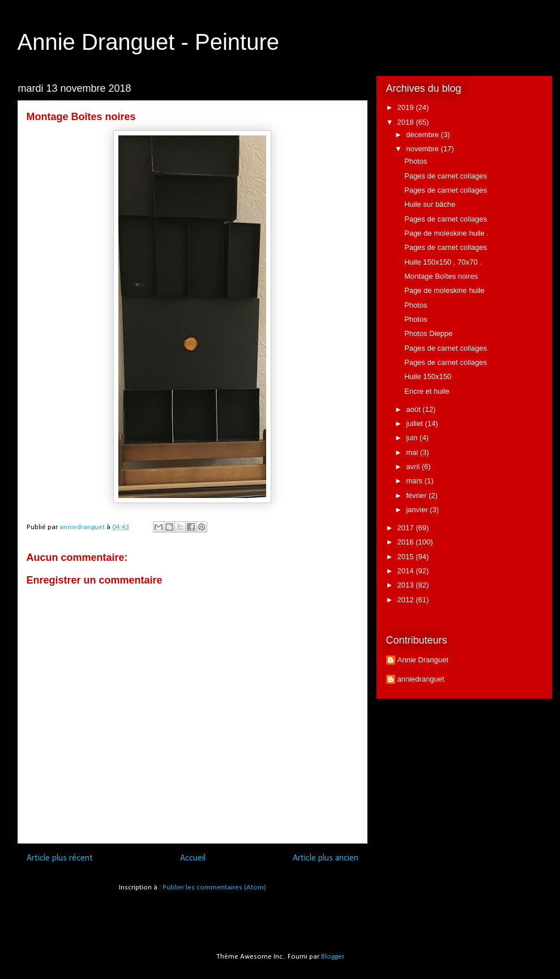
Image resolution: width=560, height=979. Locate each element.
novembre (423, 149)
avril (414, 467)
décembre (423, 135)
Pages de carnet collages (446, 176)
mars (415, 481)
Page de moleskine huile (444, 290)
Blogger (332, 957)
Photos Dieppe (428, 333)
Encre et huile (427, 391)
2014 (407, 571)
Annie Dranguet (423, 660)
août (414, 409)
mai (413, 452)
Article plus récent (60, 858)
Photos (416, 161)
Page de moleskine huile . (446, 233)
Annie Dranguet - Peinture (149, 42)
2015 (407, 557)
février (417, 495)
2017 (407, 528)
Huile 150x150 (428, 376)
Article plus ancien (326, 858)
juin (413, 438)
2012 (407, 600)
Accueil (193, 858)
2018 (407, 122)
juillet (415, 423)
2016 (407, 542)
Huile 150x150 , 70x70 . (443, 262)
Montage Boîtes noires (441, 276)
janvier (418, 510)
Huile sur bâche (430, 204)
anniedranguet (421, 679)
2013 (407, 585)
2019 (407, 107)
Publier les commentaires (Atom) (214, 888)
